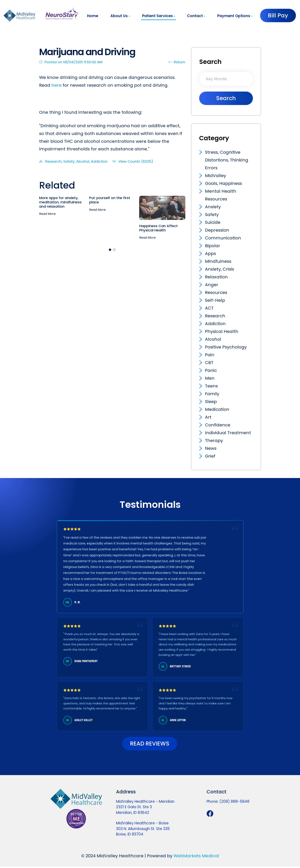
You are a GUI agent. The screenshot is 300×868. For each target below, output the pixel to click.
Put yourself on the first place (110, 200)
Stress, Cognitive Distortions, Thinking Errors (227, 160)
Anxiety (213, 207)
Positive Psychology (226, 347)
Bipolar (213, 246)
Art (208, 417)
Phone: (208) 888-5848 (228, 803)
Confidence (218, 425)
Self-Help (215, 300)
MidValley (216, 176)
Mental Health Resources (221, 195)
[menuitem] (93, 16)
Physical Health (222, 331)
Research (53, 161)
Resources (216, 292)
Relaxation (216, 277)
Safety (69, 161)
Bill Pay (278, 15)
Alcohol (83, 161)
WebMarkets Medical (196, 857)
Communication (223, 238)
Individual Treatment (228, 433)
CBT (209, 363)
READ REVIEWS (150, 744)
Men (210, 378)
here (56, 85)
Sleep (211, 402)
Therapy (214, 441)
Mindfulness (218, 261)
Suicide (213, 222)
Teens (211, 386)
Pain (210, 355)
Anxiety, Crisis (220, 269)
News (211, 448)
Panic (211, 370)
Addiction (99, 161)
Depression (217, 230)
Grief (210, 456)
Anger (212, 285)
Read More (47, 214)
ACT (209, 308)
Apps (210, 254)
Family (212, 394)
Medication (217, 409)
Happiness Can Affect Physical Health (158, 228)
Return (177, 62)
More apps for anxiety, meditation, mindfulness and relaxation (60, 202)
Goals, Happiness (223, 183)
